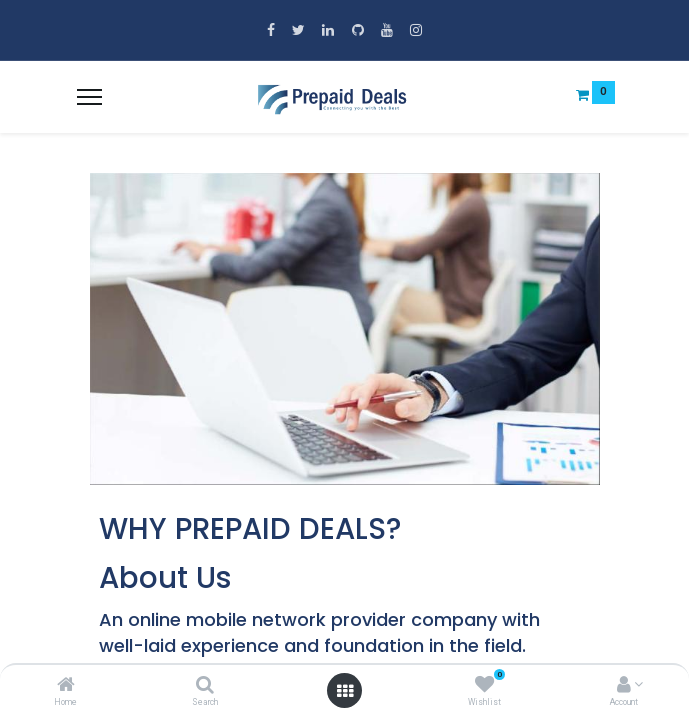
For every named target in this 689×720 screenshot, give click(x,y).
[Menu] (89, 97)
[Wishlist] (484, 686)
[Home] (66, 686)
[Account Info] (624, 686)
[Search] (205, 686)
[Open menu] (345, 691)
